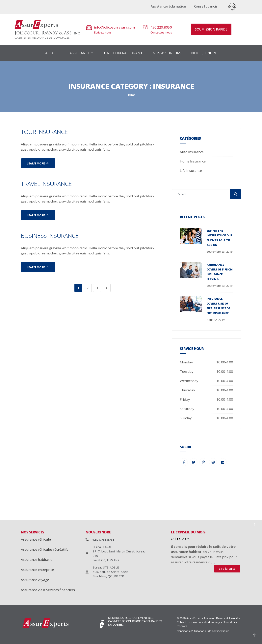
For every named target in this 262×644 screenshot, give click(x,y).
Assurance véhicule (36, 539)
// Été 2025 (181, 539)
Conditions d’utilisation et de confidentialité (203, 631)
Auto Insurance (192, 152)
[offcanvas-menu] (232, 7)
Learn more (38, 163)
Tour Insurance (44, 132)
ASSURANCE (82, 53)
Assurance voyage (35, 580)
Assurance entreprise (37, 570)
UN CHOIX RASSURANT (123, 53)
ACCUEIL (52, 53)
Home (131, 95)
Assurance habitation (38, 559)
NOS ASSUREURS (167, 53)
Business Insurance (50, 236)
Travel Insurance (46, 184)
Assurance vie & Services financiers (48, 590)
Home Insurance (193, 161)
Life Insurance (191, 171)
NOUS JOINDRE (204, 53)
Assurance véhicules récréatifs (44, 549)
